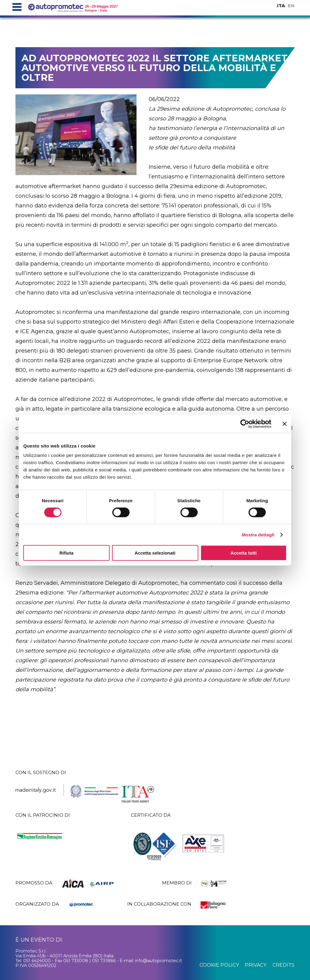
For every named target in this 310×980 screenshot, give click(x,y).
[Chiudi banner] (285, 424)
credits (284, 965)
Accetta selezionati (155, 553)
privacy (256, 965)
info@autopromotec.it (158, 961)
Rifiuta (66, 553)
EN (291, 6)
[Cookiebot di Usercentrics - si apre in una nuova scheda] (245, 424)
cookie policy (219, 965)
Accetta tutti (244, 553)
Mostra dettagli (258, 534)
